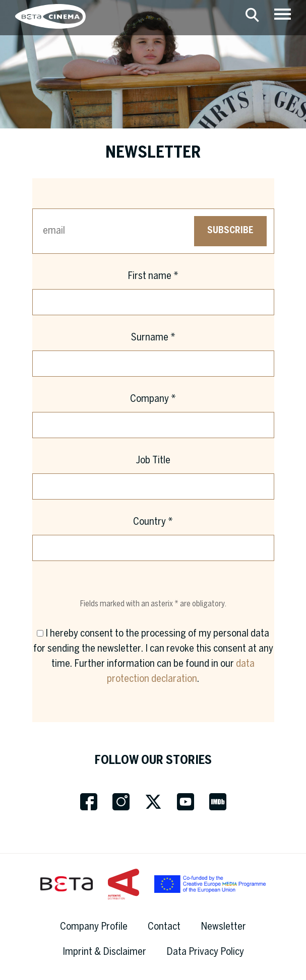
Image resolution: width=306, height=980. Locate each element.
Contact (164, 927)
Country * (153, 522)
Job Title (153, 461)
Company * (153, 399)
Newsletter (223, 927)
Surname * (153, 338)
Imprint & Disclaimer (104, 952)
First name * (153, 276)
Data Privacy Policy (205, 952)
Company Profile (94, 927)
